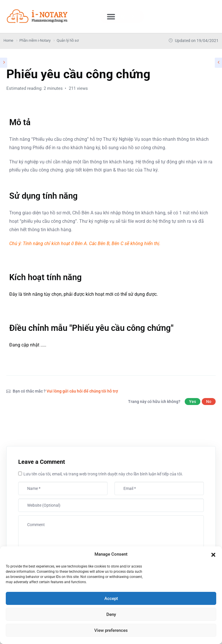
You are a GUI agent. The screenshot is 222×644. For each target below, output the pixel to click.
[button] (213, 554)
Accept (111, 599)
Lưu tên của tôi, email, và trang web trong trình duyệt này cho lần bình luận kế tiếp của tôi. (103, 474)
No (209, 402)
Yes (193, 402)
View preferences (111, 630)
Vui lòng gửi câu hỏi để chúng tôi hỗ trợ (82, 391)
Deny (111, 614)
